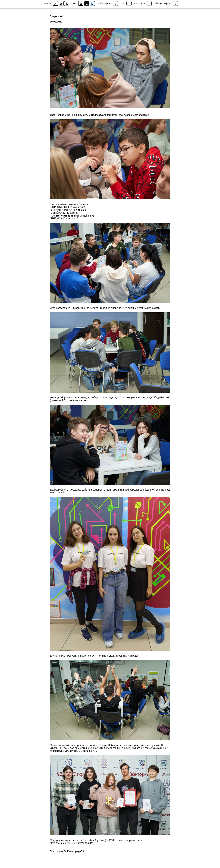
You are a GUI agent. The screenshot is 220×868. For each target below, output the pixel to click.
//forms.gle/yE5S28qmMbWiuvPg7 (75, 843)
